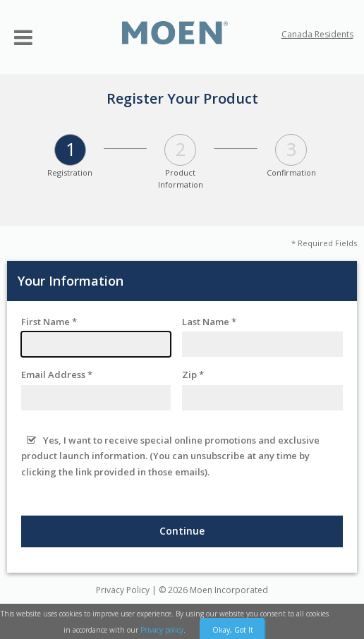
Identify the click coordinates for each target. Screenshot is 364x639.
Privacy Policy (123, 590)
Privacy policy (162, 630)
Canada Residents (317, 34)
